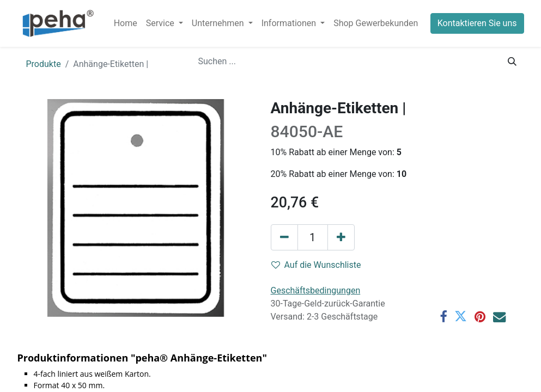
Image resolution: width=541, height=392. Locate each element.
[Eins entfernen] (284, 237)
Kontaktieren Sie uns (477, 23)
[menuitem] (126, 23)
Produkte (44, 64)
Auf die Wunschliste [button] (316, 265)
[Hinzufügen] (341, 237)
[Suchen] (512, 62)
